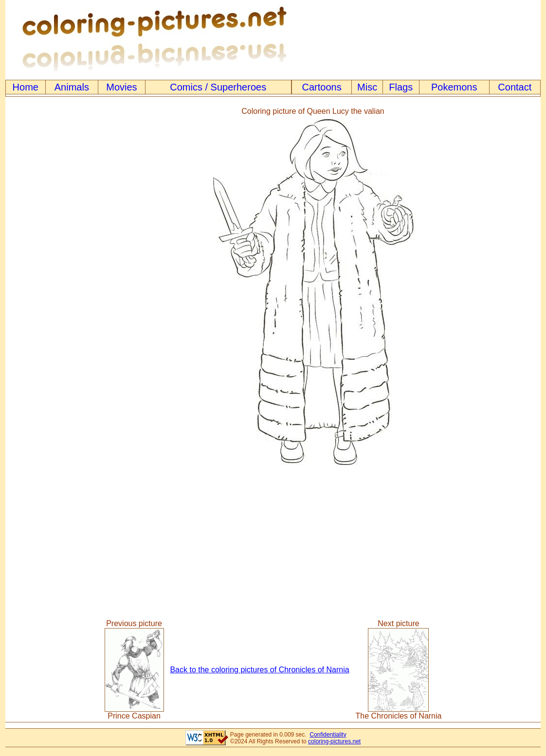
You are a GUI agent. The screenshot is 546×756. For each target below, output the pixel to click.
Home (26, 87)
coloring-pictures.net (334, 741)
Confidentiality (328, 735)
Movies (121, 87)
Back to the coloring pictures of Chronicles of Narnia (259, 670)
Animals (72, 87)
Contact (515, 87)
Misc (367, 87)
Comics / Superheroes (218, 87)
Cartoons (322, 87)
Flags (401, 87)
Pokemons (454, 87)
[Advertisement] (46, 289)
